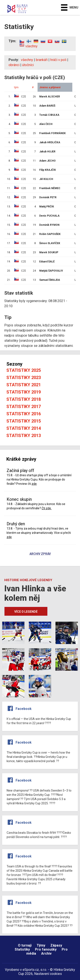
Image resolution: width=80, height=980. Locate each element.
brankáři (42, 60)
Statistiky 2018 (24, 399)
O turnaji (25, 945)
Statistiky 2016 (24, 414)
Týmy (41, 945)
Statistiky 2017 (24, 407)
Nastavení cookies (48, 974)
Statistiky (22, 949)
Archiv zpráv (40, 554)
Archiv (46, 953)
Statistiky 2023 (24, 378)
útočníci (28, 65)
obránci (14, 65)
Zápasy (56, 945)
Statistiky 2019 (24, 392)
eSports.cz (31, 970)
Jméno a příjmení (50, 87)
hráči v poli (58, 60)
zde (34, 484)
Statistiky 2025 (24, 370)
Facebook (24, 709)
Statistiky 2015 (24, 421)
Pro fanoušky (46, 949)
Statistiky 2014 (24, 428)
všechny (31, 46)
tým (16, 87)
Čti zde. (47, 508)
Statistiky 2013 (24, 436)
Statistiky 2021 (24, 385)
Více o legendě (26, 612)
